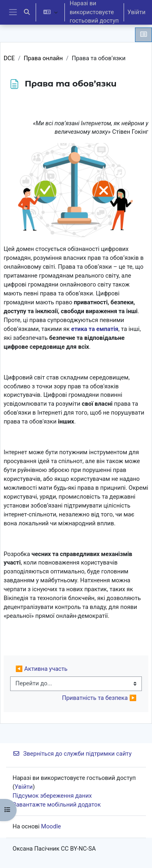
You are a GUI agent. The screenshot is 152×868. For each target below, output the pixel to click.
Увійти (136, 12)
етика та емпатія (95, 329)
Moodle (51, 826)
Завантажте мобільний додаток (57, 805)
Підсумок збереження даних (52, 796)
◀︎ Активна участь (41, 669)
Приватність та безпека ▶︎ (99, 698)
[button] (27, 12)
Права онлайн (43, 58)
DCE (9, 58)
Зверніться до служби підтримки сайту (72, 754)
